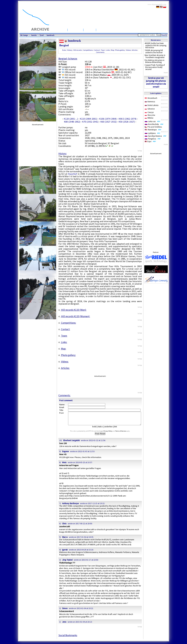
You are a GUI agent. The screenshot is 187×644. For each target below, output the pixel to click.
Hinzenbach (151, 98)
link (117, 429)
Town (103, 50)
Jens (64, 624)
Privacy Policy (111, 434)
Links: (63, 342)
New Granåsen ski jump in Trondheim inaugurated (155, 56)
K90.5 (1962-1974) (127, 119)
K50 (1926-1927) (127, 122)
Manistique (153, 130)
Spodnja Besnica (156, 136)
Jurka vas (153, 121)
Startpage (60, 30)
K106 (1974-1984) (108, 119)
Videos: (63, 362)
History (70, 50)
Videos (128, 50)
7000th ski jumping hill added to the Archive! (154, 51)
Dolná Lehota (152, 105)
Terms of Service (123, 434)
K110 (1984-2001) (89, 119)
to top (140, 151)
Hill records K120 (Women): (74, 316)
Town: (63, 336)
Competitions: (67, 323)
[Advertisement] (156, 200)
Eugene (65, 454)
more (166, 73)
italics (101, 429)
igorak (65, 552)
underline (110, 429)
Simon (65, 611)
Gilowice (150, 109)
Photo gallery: (67, 355)
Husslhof (73, 174)
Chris (64, 526)
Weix (64, 465)
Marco (65, 540)
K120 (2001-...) (71, 119)
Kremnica (150, 102)
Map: (62, 349)
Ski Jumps (75, 30)
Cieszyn (149, 112)
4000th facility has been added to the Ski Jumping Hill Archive (155, 45)
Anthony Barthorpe (70, 506)
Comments (100, 52)
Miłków (149, 118)
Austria (34, 35)
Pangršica (153, 139)
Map (113, 50)
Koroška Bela (154, 124)
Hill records (78, 50)
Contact (97, 50)
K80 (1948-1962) (72, 122)
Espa (150, 141)
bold (95, 429)
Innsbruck (50, 35)
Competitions (106, 30)
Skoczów (150, 115)
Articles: (64, 368)
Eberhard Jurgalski (71, 443)
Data (64, 50)
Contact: (64, 329)
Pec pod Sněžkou (153, 127)
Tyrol (42, 35)
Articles (90, 30)
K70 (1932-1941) (90, 122)
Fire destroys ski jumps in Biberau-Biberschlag (154, 61)
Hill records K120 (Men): (72, 310)
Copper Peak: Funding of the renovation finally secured (155, 67)
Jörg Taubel (67, 562)
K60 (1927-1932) (108, 122)
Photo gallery (120, 50)
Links (108, 50)
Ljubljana (153, 133)
